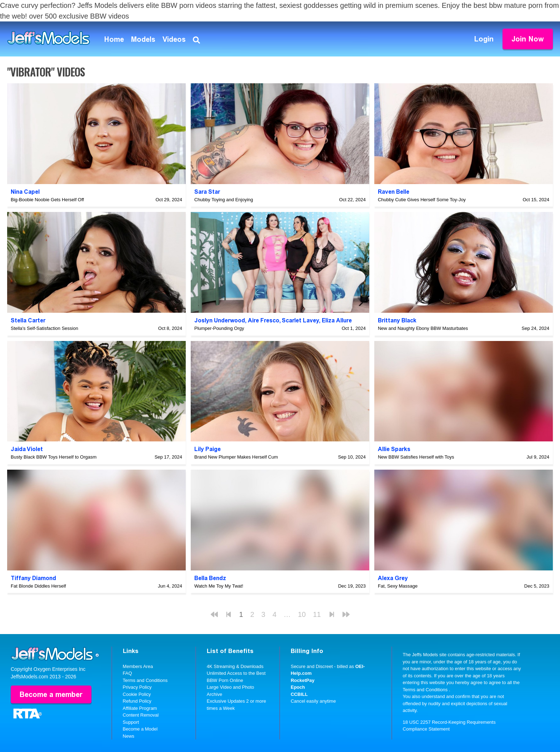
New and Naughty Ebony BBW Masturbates (423, 328)
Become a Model (140, 729)
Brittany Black (397, 320)
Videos (174, 39)
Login (484, 39)
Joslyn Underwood (220, 320)
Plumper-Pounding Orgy (219, 328)
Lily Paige (207, 449)
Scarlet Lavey (300, 320)
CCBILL (299, 694)
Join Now (528, 39)
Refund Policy (137, 701)
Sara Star (207, 192)
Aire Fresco (264, 320)
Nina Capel (25, 192)
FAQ (127, 673)
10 (302, 614)
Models (143, 39)
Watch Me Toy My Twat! (219, 586)
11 (317, 614)
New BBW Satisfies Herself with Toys (416, 457)
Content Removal (141, 715)
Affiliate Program (140, 708)
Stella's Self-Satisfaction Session (44, 328)
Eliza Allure (337, 320)
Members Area (138, 666)
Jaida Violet (27, 449)
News (129, 736)
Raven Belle (394, 192)
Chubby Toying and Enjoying (224, 200)
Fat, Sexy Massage (398, 586)
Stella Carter (28, 320)
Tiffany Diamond (33, 578)
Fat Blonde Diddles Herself (38, 586)
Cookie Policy (137, 694)
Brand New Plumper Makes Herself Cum (236, 457)
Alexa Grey (393, 578)
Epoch (298, 687)
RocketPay (302, 680)
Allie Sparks (394, 449)
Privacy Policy (137, 687)
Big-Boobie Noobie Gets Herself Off (47, 200)
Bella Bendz (210, 578)
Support (131, 722)
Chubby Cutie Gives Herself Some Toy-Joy (422, 200)
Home (114, 39)
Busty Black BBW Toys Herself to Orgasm (54, 457)
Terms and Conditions (145, 680)
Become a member (51, 694)
